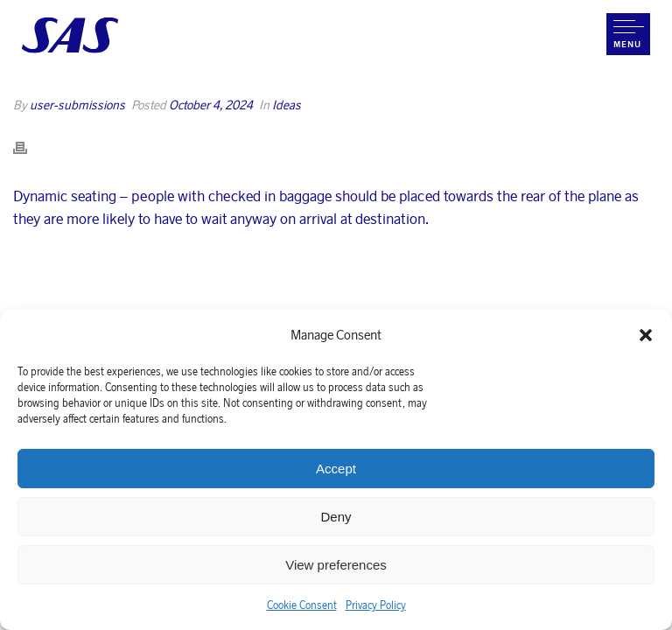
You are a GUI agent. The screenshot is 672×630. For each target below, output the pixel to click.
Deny (336, 517)
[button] (646, 335)
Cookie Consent (302, 605)
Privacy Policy (376, 605)
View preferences (336, 565)
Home (363, 97)
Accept (336, 469)
